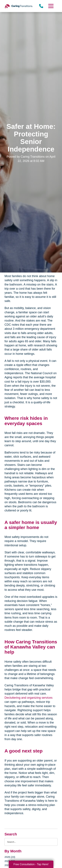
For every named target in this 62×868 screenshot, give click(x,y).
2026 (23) (10, 857)
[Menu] (51, 6)
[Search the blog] (31, 842)
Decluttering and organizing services (28, 698)
